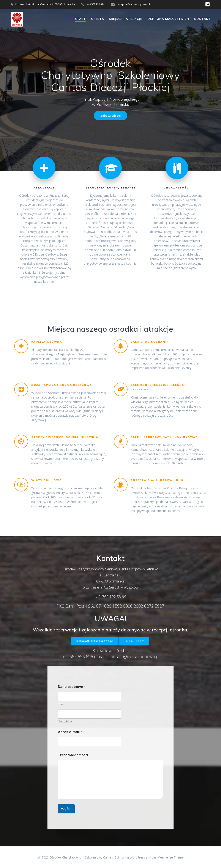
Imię (61, 704)
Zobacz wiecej (111, 116)
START (80, 19)
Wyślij (66, 809)
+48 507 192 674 (134, 641)
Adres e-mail (70, 732)
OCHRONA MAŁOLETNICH (168, 19)
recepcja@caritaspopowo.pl (94, 641)
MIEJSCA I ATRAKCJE (126, 19)
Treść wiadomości (73, 755)
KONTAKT (202, 19)
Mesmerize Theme (170, 857)
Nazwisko (65, 721)
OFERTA (98, 19)
